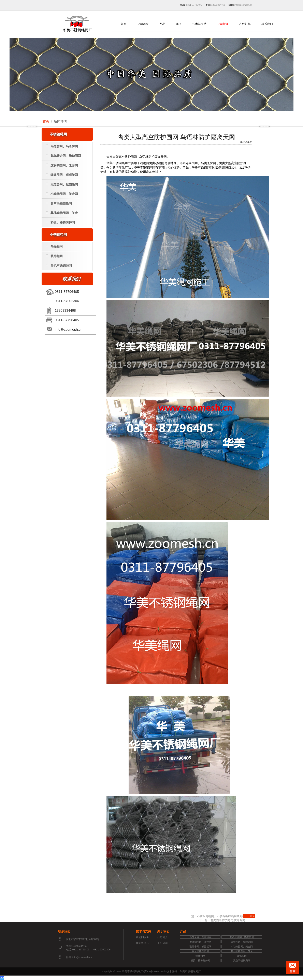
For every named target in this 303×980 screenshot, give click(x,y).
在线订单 (245, 24)
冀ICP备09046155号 (155, 971)
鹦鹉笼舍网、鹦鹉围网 (63, 156)
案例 (179, 24)
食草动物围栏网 (59, 203)
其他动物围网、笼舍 (62, 213)
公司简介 (143, 24)
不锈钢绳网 (58, 134)
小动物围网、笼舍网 (62, 194)
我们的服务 (142, 937)
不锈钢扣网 (58, 235)
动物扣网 (54, 247)
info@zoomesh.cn (243, 5)
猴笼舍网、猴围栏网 (62, 184)
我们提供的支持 (145, 943)
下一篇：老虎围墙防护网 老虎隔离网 (222, 920)
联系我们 (267, 24)
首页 (124, 24)
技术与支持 (199, 24)
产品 (162, 24)
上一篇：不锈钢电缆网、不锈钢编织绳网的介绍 (215, 916)
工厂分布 (162, 943)
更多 (252, 916)
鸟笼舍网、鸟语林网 (62, 146)
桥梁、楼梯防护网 (60, 222)
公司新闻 (223, 24)
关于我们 (163, 931)
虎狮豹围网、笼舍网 (62, 165)
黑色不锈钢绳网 (59, 266)
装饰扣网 (54, 256)
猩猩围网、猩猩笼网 (62, 175)
